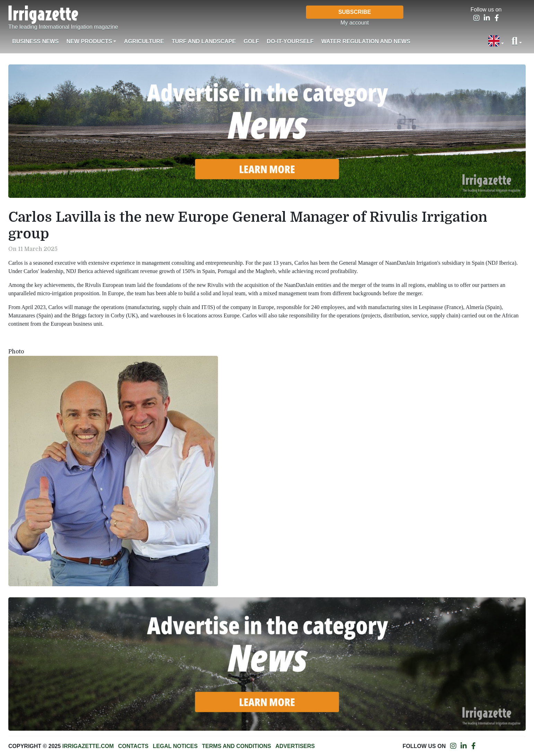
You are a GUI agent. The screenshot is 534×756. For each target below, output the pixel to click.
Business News (35, 41)
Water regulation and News (366, 41)
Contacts (133, 746)
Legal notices (175, 746)
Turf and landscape (204, 41)
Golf (251, 41)
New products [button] (89, 41)
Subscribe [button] (354, 12)
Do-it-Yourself (290, 41)
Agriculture (144, 41)
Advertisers (295, 746)
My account (354, 23)
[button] (496, 42)
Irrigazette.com (88, 746)
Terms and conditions (237, 746)
